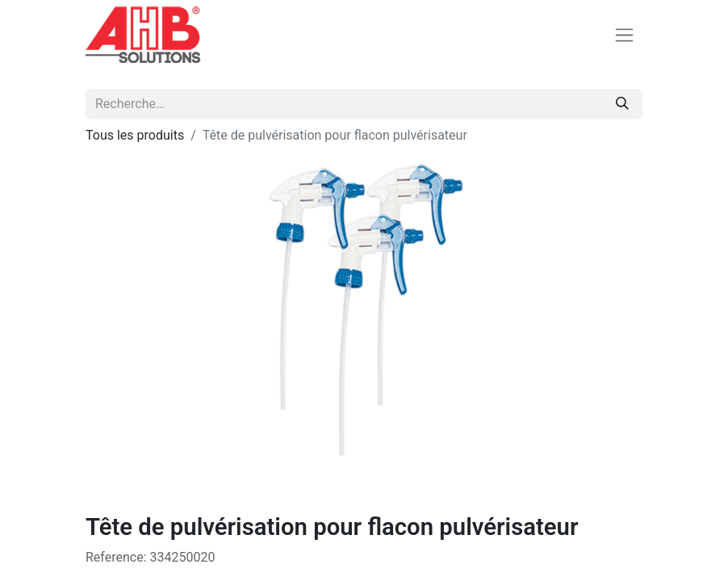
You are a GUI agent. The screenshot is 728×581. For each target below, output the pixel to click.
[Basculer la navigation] (624, 35)
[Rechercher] (622, 104)
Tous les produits (135, 135)
